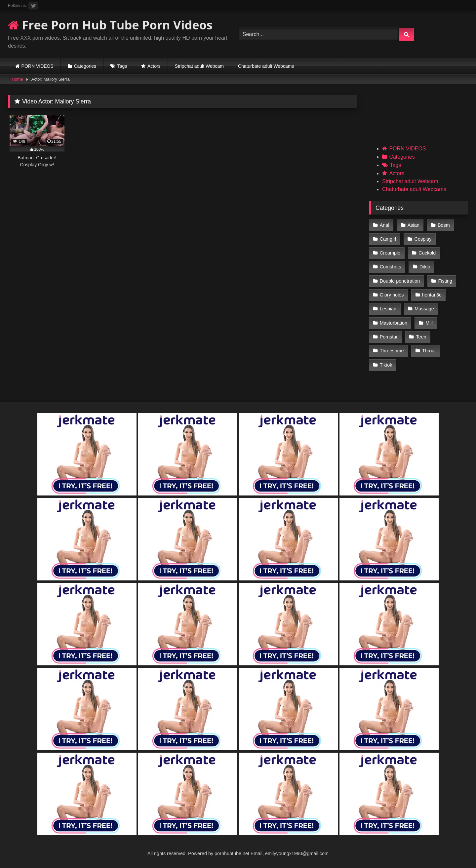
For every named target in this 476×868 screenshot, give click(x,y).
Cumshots (391, 267)
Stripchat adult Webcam (199, 66)
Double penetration (400, 281)
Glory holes (392, 295)
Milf (429, 323)
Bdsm (444, 225)
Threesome (392, 351)
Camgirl (388, 239)
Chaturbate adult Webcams (266, 66)
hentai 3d (432, 295)
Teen (421, 337)
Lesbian (388, 309)
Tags (122, 66)
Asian (414, 225)
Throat (429, 351)
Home (18, 79)
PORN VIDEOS (38, 66)
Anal (385, 225)
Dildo (425, 267)
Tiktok (386, 365)
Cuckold (427, 253)
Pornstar (389, 337)
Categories (85, 66)
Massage (424, 309)
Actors (154, 66)
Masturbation (394, 323)
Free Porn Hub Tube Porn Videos (110, 25)
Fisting (445, 281)
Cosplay (423, 239)
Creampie (390, 253)
